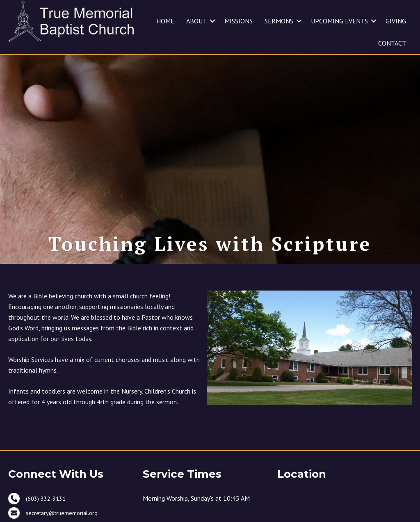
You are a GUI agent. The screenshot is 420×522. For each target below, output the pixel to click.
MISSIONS (239, 21)
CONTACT (392, 43)
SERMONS (279, 21)
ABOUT (196, 21)
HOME (165, 21)
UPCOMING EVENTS (339, 21)
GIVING (396, 21)
